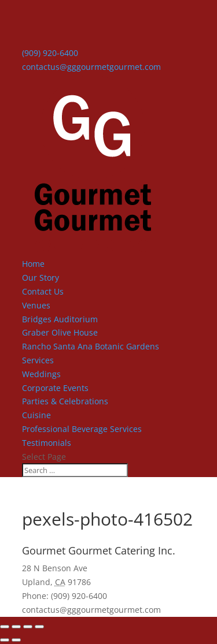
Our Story (41, 278)
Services (38, 360)
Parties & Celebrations (65, 401)
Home (33, 264)
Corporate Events (55, 388)
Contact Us (43, 291)
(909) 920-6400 (50, 53)
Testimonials (47, 443)
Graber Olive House (60, 332)
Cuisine (36, 415)
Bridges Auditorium (60, 319)
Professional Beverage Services (82, 429)
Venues (36, 305)
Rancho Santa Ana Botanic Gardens (91, 346)
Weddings (41, 374)
